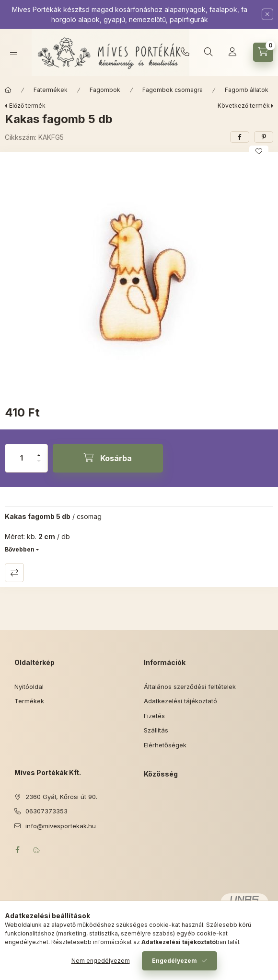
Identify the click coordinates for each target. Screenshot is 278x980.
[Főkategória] (8, 90)
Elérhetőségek (165, 745)
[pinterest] (264, 137)
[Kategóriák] (13, 52)
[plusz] (39, 451)
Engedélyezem (174, 961)
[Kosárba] (108, 458)
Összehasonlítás (14, 573)
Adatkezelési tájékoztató (180, 701)
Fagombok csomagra (173, 90)
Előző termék (27, 106)
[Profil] (232, 52)
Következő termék (244, 106)
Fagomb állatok (247, 90)
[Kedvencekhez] (259, 151)
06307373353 (185, 52)
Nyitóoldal (29, 687)
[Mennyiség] (22, 458)
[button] (139, 277)
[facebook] (240, 137)
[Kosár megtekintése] (263, 52)
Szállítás (156, 730)
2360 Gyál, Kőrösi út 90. (61, 797)
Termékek (29, 701)
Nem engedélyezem (101, 961)
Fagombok (105, 90)
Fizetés (154, 716)
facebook (17, 850)
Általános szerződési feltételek (190, 687)
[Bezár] (267, 14)
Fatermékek (51, 90)
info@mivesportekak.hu (61, 826)
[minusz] (39, 465)
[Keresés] (208, 52)
